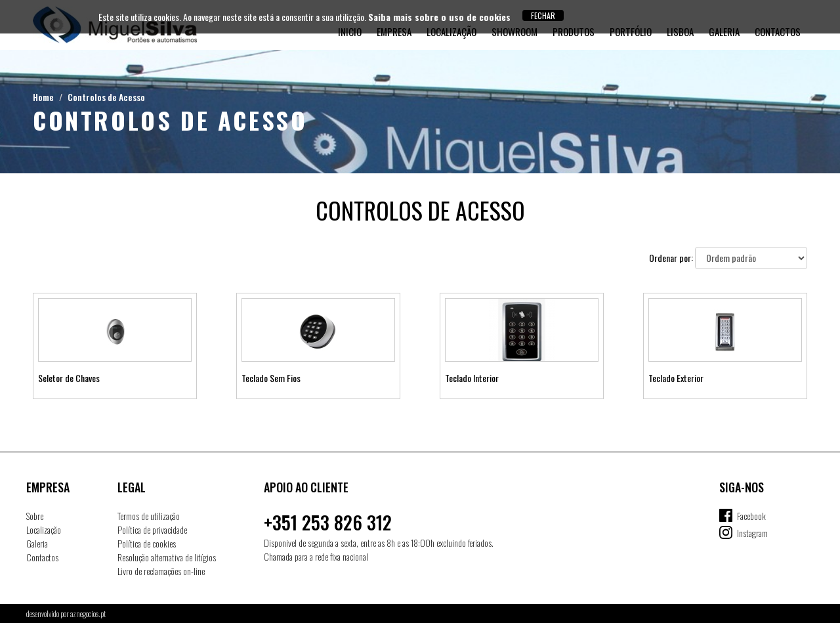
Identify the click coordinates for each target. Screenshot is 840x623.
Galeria (37, 543)
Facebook (751, 516)
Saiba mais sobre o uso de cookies (439, 17)
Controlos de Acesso (106, 97)
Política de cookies (147, 543)
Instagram (752, 533)
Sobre (35, 516)
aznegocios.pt (88, 613)
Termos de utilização (149, 516)
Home (43, 97)
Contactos (42, 557)
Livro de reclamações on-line (161, 571)
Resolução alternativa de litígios (167, 557)
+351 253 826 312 (328, 522)
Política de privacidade (152, 529)
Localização (44, 529)
